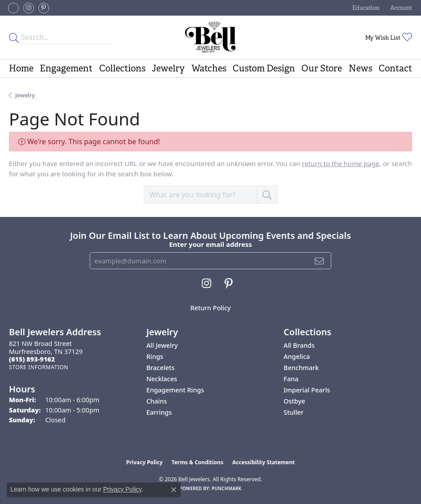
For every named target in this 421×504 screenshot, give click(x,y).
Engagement (66, 68)
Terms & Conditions (197, 462)
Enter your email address (211, 244)
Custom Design (264, 68)
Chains (157, 401)
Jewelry (168, 68)
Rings (155, 356)
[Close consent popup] (174, 490)
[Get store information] (39, 367)
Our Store (322, 68)
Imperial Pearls (307, 390)
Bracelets (160, 368)
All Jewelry (162, 345)
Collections (122, 68)
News (361, 68)
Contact (395, 68)
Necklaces (162, 379)
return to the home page (340, 163)
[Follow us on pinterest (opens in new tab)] (44, 8)
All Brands (299, 345)
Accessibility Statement (263, 462)
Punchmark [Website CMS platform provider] (227, 488)
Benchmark (301, 368)
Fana (291, 379)
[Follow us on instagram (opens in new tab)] (29, 8)
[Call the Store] (32, 359)
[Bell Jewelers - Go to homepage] (211, 37)
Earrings (159, 412)
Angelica (297, 356)
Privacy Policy (145, 462)
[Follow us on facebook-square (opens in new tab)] (13, 8)
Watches (209, 68)
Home (21, 68)
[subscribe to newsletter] (319, 261)
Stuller (294, 412)
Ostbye (294, 401)
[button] (365, 8)
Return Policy (210, 308)
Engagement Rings (175, 390)
